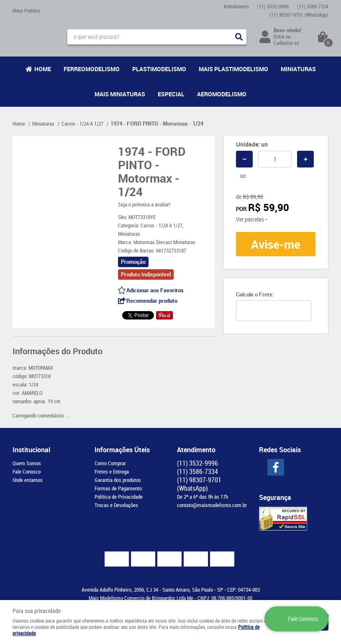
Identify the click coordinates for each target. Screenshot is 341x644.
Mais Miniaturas (120, 94)
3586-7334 (313, 6)
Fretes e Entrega (112, 471)
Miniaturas (298, 69)
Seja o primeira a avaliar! (144, 204)
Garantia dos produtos (118, 480)
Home (43, 69)
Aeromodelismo (222, 94)
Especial (171, 94)
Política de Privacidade (119, 497)
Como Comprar (110, 463)
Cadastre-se (286, 43)
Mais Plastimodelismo (233, 69)
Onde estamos (28, 480)
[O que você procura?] (239, 37)
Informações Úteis (122, 450)
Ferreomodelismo (92, 69)
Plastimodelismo (159, 69)
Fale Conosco (27, 471)
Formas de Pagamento (118, 488)
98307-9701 (299, 15)
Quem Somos (27, 463)
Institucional (31, 450)
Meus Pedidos (26, 10)
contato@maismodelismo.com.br (212, 505)
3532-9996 (273, 6)
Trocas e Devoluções (116, 505)
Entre (279, 36)
